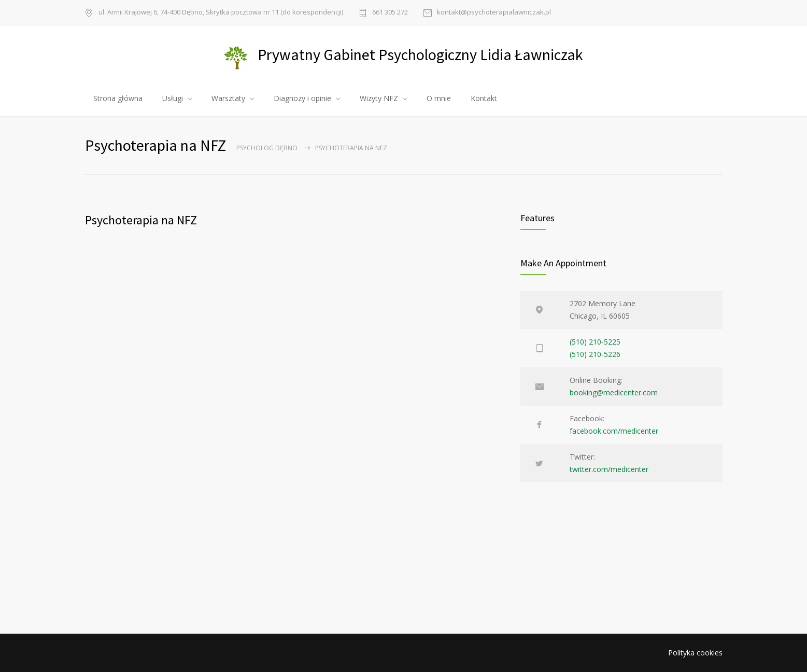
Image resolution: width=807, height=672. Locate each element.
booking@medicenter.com (614, 392)
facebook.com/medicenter (614, 431)
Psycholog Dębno (267, 148)
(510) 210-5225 (595, 342)
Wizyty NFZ (379, 98)
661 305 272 (390, 13)
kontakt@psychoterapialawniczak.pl (494, 13)
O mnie (439, 98)
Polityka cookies (695, 653)
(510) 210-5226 (595, 354)
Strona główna (118, 98)
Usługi (173, 98)
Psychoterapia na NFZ (141, 220)
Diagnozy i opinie (302, 98)
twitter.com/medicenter (609, 469)
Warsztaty (228, 98)
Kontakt (484, 98)
